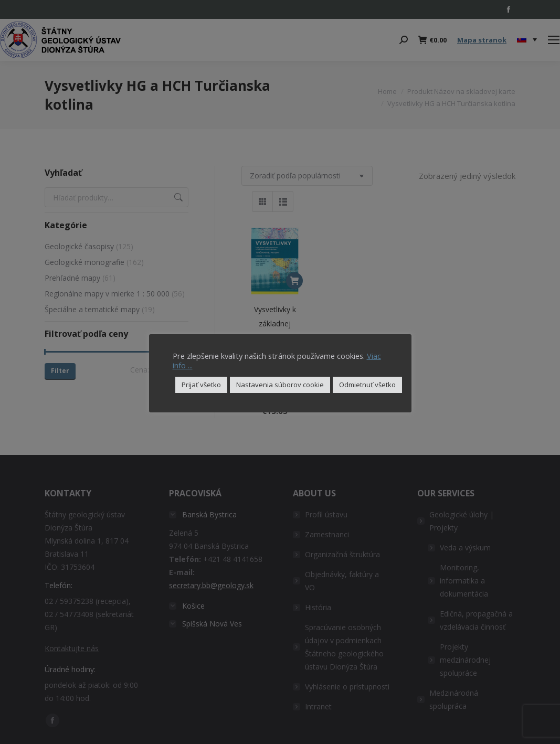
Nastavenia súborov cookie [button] (280, 385)
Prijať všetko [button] (201, 385)
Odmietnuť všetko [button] (367, 385)
